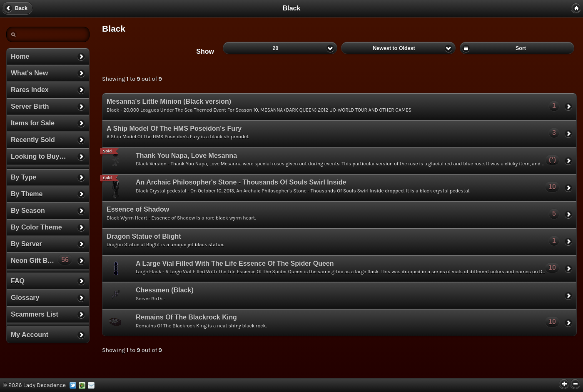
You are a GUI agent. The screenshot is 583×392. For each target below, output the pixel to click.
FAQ (18, 281)
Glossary (25, 298)
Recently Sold (33, 140)
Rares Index (30, 90)
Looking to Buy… (38, 156)
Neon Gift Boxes (42, 260)
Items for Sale (33, 123)
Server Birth (30, 106)
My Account (30, 335)
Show (205, 51)
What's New (29, 73)
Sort (517, 48)
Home (20, 56)
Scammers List (35, 314)
